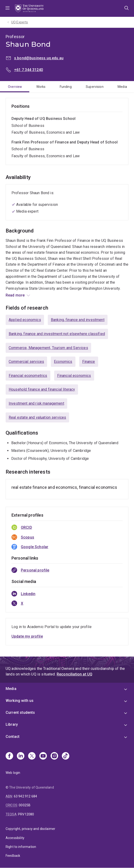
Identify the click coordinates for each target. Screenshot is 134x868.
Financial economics (74, 376)
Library (12, 724)
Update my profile (27, 636)
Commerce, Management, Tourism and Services (48, 348)
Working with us (20, 701)
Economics (63, 362)
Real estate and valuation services (37, 417)
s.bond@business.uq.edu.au (39, 58)
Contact (13, 737)
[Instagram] (54, 756)
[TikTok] (66, 756)
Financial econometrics (28, 376)
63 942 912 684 (25, 796)
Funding (66, 87)
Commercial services (26, 362)
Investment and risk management (36, 403)
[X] (32, 756)
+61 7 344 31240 (28, 70)
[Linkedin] (21, 756)
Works (41, 87)
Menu (7, 8)
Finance (89, 362)
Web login (13, 773)
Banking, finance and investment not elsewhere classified (57, 334)
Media (122, 87)
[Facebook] (9, 756)
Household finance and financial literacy (42, 389)
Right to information (21, 847)
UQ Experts (20, 22)
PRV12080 (26, 814)
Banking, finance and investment (78, 320)
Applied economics (25, 320)
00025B (25, 805)
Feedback (13, 856)
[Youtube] (43, 756)
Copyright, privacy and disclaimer (30, 829)
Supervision (95, 87)
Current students (20, 713)
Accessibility (15, 838)
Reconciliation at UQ (74, 674)
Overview (15, 87)
